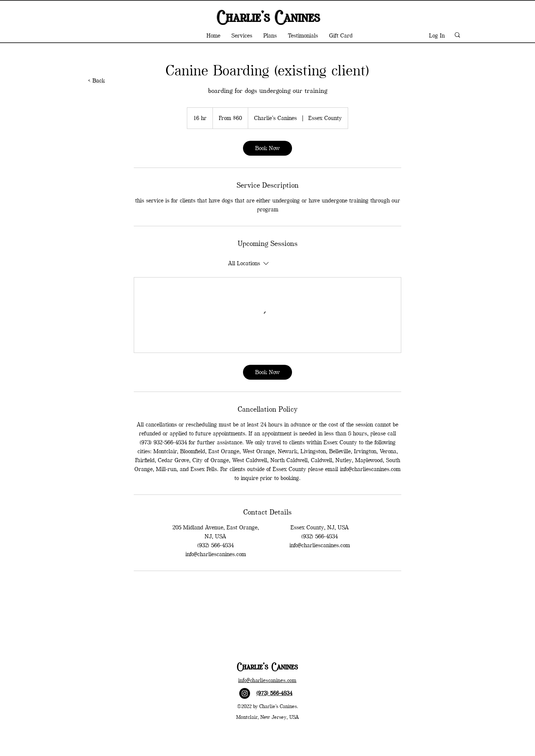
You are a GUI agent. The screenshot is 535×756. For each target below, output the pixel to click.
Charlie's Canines (267, 17)
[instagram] (245, 693)
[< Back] (97, 81)
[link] (267, 148)
